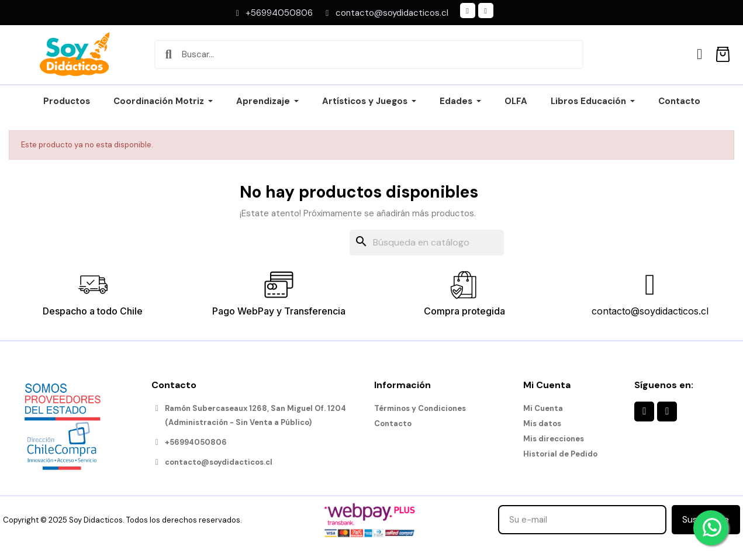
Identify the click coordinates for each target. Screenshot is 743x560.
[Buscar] (427, 243)
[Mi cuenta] (699, 54)
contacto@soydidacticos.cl (650, 311)
